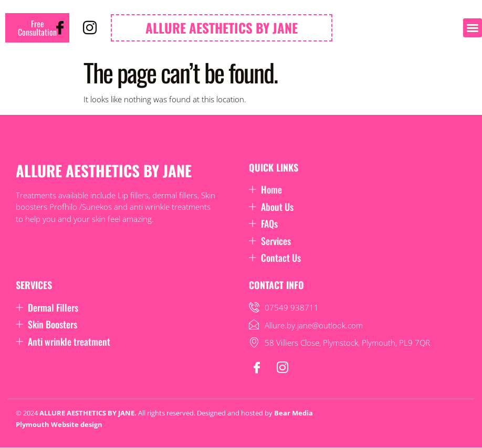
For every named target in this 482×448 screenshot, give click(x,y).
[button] (473, 28)
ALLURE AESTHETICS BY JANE (222, 28)
